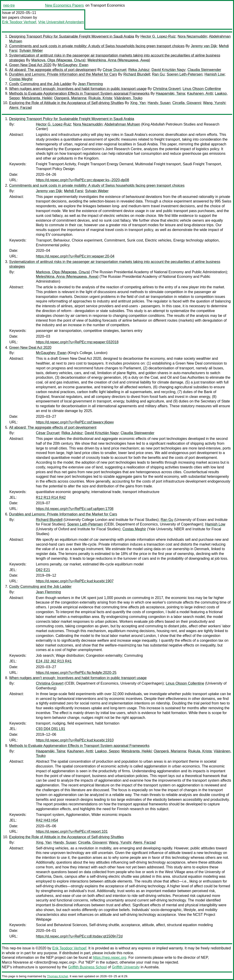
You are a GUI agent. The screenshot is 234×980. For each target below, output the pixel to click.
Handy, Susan (159, 103)
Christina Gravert (167, 89)
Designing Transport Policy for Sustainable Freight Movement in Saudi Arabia (72, 36)
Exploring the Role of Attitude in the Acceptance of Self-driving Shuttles (66, 103)
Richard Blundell (137, 74)
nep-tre (9, 5)
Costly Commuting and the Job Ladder (40, 84)
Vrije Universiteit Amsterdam (61, 22)
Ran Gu (158, 74)
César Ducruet (114, 70)
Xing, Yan (138, 103)
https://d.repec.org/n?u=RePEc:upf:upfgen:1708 (75, 509)
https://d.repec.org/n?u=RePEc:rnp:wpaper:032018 (77, 342)
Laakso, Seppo (107, 751)
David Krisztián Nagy (169, 70)
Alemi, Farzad (20, 108)
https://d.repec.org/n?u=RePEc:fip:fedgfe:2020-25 (76, 673)
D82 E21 (43, 570)
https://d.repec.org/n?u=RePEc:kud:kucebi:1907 (75, 581)
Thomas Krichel (57, 976)
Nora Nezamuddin (192, 36)
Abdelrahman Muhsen (122, 124)
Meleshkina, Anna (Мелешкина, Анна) (119, 60)
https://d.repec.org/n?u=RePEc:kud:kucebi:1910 (75, 740)
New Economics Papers (64, 5)
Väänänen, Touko (128, 98)
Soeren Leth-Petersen (185, 74)
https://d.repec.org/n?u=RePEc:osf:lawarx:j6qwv (75, 422)
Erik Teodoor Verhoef (19, 22)
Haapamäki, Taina (170, 93)
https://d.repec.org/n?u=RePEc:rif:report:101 (72, 832)
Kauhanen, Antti (200, 93)
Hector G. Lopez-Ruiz (158, 36)
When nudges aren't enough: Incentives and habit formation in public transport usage (78, 89)
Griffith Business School (88, 967)
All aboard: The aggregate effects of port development (53, 70)
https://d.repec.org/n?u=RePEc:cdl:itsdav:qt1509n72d (79, 936)
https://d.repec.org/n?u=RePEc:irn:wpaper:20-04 (75, 256)
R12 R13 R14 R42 (51, 498)
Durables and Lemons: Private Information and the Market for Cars (63, 74)
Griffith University (126, 967)
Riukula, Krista (100, 98)
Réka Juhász (139, 70)
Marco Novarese (15, 962)
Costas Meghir (21, 79)
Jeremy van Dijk (204, 46)
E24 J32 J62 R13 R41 (54, 661)
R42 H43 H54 (47, 820)
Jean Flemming (90, 84)
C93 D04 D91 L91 (51, 729)
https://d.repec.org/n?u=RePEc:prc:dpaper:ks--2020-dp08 (82, 180)
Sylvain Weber (31, 51)
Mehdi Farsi (74, 191)
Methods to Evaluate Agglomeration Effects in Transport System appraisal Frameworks (79, 93)
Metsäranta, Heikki (37, 98)
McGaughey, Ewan (73, 65)
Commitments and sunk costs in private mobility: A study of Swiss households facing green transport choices (97, 46)
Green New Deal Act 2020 (30, 65)
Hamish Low (215, 74)
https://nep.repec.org (110, 958)
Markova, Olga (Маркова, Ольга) (58, 60)
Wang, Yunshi (214, 103)
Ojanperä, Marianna (70, 98)
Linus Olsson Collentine (202, 89)
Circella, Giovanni (187, 103)
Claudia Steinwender (204, 70)
